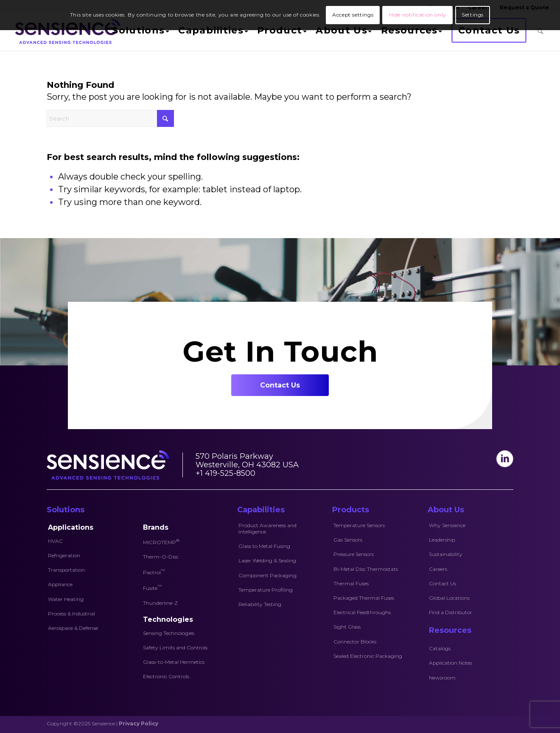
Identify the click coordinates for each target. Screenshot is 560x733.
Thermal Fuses (351, 583)
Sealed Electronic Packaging (368, 656)
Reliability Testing (260, 604)
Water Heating (66, 599)
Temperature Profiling (266, 590)
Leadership (442, 540)
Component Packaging (267, 575)
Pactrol (154, 572)
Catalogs (440, 648)
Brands (156, 527)
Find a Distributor (451, 612)
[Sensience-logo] (66, 31)
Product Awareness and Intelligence (267, 528)
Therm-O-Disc (161, 557)
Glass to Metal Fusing (264, 546)
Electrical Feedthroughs (362, 612)
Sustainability (446, 554)
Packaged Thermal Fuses (364, 598)
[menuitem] (140, 31)
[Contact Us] (280, 385)
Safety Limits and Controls (175, 647)
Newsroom (442, 678)
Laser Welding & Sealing (267, 560)
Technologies (168, 619)
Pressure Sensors (354, 554)
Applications (71, 527)
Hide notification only (418, 15)
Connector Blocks (355, 642)
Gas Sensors (348, 540)
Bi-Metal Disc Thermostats (366, 569)
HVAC (55, 541)
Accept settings (353, 15)
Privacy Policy (139, 723)
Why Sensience (447, 525)
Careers (438, 569)
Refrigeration (64, 555)
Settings (473, 15)
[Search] (540, 31)
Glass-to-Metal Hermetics (174, 662)
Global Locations (449, 598)
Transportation (66, 570)
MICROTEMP (161, 542)
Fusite (152, 587)
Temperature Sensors (359, 525)
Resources (450, 630)
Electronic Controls (166, 676)
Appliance (60, 584)
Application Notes (451, 663)
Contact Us (442, 583)
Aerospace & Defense (73, 628)
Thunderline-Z (160, 603)
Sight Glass (347, 627)
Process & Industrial (71, 614)
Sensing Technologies (169, 633)
